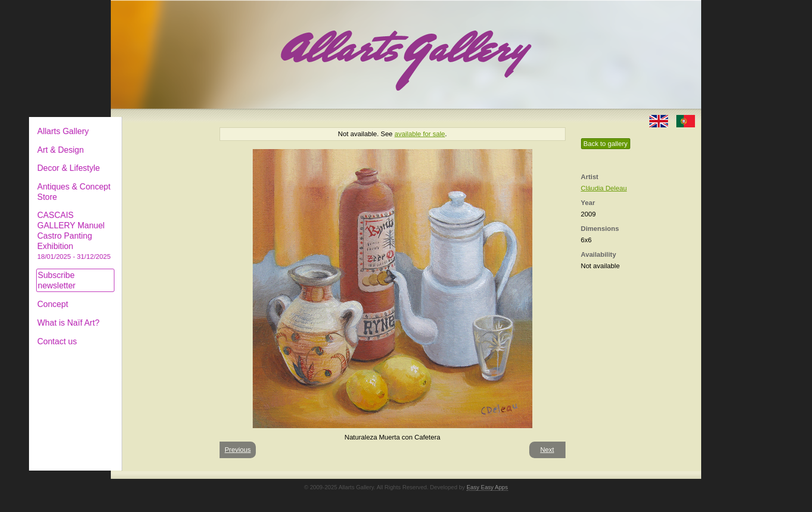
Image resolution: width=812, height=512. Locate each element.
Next (547, 450)
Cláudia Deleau (604, 188)
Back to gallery (606, 144)
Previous (238, 450)
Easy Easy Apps (487, 487)
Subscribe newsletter (142, 272)
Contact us (142, 333)
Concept (138, 296)
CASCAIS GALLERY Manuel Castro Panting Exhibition (160, 227)
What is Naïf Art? (154, 314)
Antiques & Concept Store (159, 184)
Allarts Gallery (149, 123)
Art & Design (146, 142)
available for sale (420, 134)
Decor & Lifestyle (154, 160)
